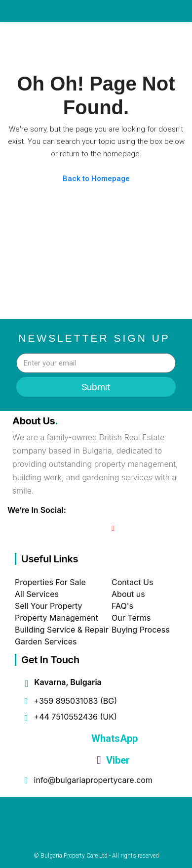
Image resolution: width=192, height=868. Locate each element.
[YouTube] (113, 528)
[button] (156, 37)
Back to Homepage (96, 179)
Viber (113, 760)
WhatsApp (113, 738)
